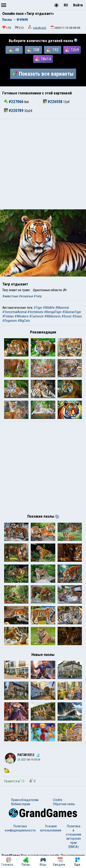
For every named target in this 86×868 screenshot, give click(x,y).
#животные (10, 296)
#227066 (14, 102)
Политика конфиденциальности (20, 828)
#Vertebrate (35, 312)
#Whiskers (21, 316)
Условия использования (51, 828)
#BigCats (24, 321)
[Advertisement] (43, 164)
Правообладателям (25, 800)
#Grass (77, 316)
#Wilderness (53, 316)
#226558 (53, 102)
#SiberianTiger (72, 312)
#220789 (14, 111)
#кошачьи (26, 296)
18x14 (43, 59)
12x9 (72, 50)
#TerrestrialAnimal (14, 312)
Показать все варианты (43, 74)
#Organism (10, 321)
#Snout (67, 316)
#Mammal (62, 308)
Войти (78, 5)
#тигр (38, 296)
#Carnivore (36, 316)
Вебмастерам (21, 804)
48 (14, 50)
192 (53, 50)
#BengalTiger (53, 312)
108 (33, 50)
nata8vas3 (40, 28)
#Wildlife (49, 308)
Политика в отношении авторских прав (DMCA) (74, 836)
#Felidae (8, 316)
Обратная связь (64, 804)
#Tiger (38, 308)
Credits (58, 800)
